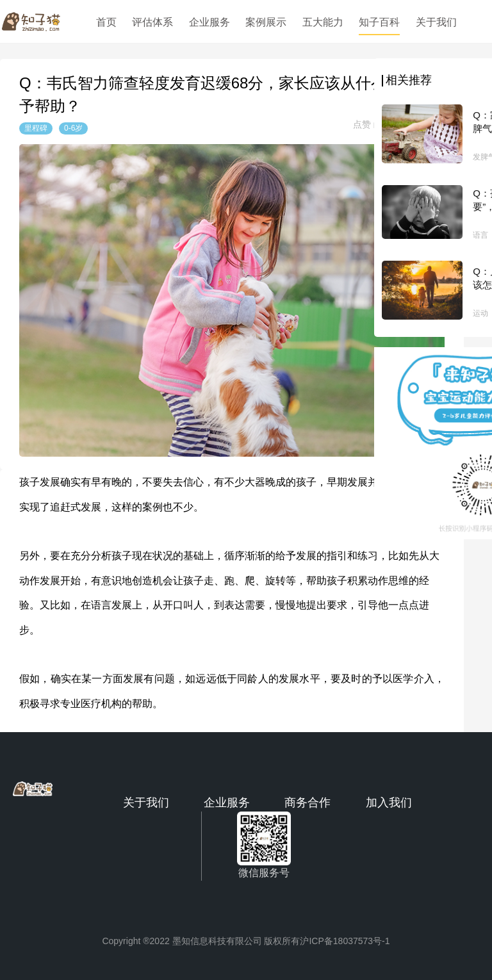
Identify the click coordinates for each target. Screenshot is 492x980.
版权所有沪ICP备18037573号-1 (327, 941)
